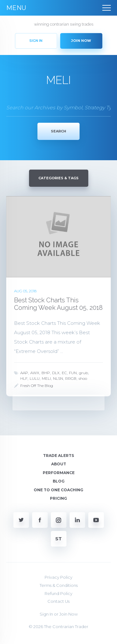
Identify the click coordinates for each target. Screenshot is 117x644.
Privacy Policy (58, 577)
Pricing (58, 498)
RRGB (71, 378)
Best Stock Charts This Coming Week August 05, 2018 (58, 304)
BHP (46, 373)
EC (64, 373)
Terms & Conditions (59, 585)
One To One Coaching (58, 490)
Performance (59, 473)
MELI (46, 378)
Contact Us (58, 601)
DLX (56, 373)
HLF (24, 378)
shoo (83, 378)
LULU (35, 378)
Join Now (68, 614)
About (59, 464)
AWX (35, 373)
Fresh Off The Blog (37, 386)
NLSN (58, 378)
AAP (24, 373)
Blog (59, 481)
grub (83, 373)
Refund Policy (58, 593)
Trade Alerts (58, 456)
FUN (73, 373)
